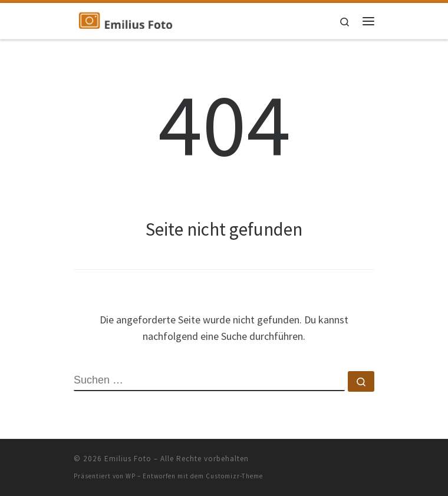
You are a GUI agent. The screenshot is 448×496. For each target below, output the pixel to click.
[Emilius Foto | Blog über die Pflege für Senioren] (126, 19)
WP (131, 476)
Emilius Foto (128, 459)
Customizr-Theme (234, 476)
